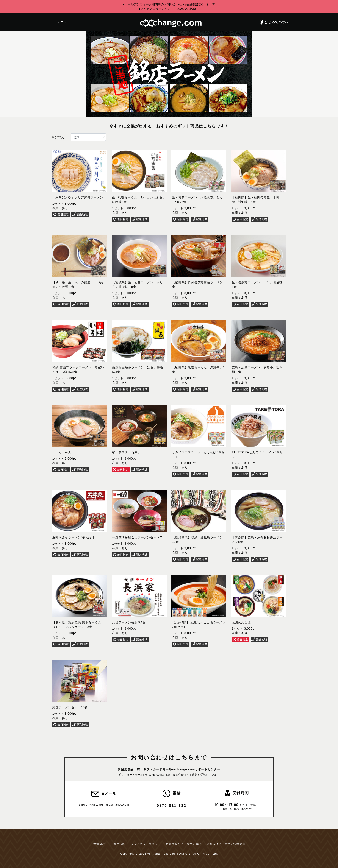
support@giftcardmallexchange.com (104, 805)
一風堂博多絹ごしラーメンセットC (137, 537)
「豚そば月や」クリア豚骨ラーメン (78, 197)
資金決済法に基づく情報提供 (226, 844)
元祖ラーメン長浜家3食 (129, 622)
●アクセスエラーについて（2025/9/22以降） (169, 9)
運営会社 (99, 844)
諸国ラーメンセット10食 (70, 707)
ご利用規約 (118, 844)
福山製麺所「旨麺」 (126, 452)
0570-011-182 (171, 806)
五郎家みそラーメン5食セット (74, 537)
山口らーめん (62, 452)
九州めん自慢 (241, 622)
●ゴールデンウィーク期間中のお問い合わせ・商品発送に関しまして (169, 4)
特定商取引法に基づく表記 (184, 844)
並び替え (58, 137)
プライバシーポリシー (146, 844)
